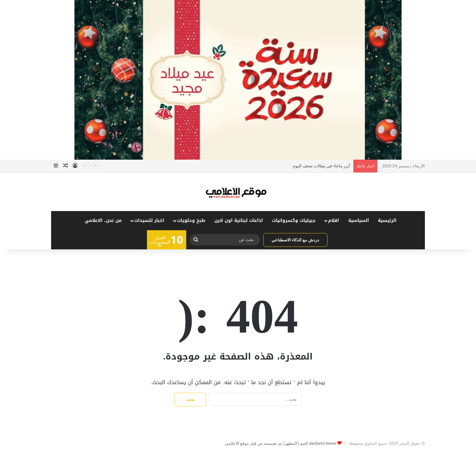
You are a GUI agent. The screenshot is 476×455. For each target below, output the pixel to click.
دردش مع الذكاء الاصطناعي (295, 240)
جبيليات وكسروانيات (294, 220)
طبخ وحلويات (191, 220)
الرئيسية (387, 220)
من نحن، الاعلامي (103, 220)
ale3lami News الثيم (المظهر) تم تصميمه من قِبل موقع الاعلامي (281, 443)
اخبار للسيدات (149, 220)
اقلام (334, 220)
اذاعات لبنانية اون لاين (239, 220)
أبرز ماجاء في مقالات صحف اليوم (322, 166)
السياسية (359, 220)
